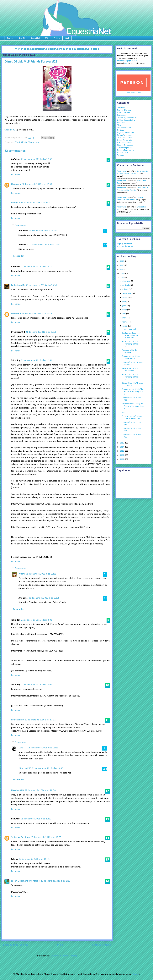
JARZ (21, 748)
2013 (122, 451)
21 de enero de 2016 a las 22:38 (41, 332)
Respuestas (20, 225)
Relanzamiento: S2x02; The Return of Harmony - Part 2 (133, 392)
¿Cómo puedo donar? (134, 93)
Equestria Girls (123, 153)
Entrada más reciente (16, 945)
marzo (125, 318)
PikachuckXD (18, 720)
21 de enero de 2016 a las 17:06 (37, 314)
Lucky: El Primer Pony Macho (25, 881)
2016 (122, 278)
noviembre (127, 285)
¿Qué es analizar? (129, 329)
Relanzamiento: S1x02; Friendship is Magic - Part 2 (131, 344)
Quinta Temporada (124, 140)
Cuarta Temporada (124, 138)
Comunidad (35, 38)
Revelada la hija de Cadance (129, 351)
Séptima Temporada (125, 145)
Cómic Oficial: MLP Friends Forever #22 (133, 384)
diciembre (127, 281)
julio (124, 302)
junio (125, 306)
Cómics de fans (123, 108)
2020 (122, 261)
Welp (124, 412)
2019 (122, 265)
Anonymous (122, 171)
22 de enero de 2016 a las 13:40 (48, 768)
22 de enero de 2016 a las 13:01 (37, 620)
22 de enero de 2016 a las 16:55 (44, 598)
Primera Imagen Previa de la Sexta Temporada (132, 417)
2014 (122, 447)
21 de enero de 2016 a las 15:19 (37, 267)
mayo (125, 310)
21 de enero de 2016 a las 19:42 (45, 245)
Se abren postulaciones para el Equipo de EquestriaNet (131, 336)
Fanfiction (121, 123)
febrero (126, 322)
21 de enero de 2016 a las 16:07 (44, 231)
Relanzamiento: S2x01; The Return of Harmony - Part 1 (133, 406)
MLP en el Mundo (124, 128)
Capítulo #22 (11, 130)
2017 (122, 274)
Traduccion (34, 142)
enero (125, 326)
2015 (122, 443)
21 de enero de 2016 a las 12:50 (37, 159)
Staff (67, 38)
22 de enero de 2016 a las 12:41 (37, 360)
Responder (16, 175)
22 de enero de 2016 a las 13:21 (43, 748)
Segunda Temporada (125, 133)
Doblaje (126, 118)
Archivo (57, 38)
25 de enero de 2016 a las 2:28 (55, 881)
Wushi (22, 574)
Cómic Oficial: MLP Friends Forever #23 (133, 364)
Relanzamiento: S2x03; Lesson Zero (131, 370)
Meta (119, 125)
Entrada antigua (102, 945)
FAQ (47, 38)
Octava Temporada (125, 148)
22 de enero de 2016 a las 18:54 (40, 790)
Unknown (16, 184)
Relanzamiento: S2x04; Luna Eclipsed (131, 357)
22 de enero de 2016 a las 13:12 (40, 720)
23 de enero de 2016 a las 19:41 (34, 859)
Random (120, 155)
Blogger (136, 974)
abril (124, 314)
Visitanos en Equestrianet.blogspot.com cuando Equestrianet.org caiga (57, 49)
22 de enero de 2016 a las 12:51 (41, 574)
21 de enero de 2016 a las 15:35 (41, 285)
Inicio (60, 945)
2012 (122, 455)
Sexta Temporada (124, 143)
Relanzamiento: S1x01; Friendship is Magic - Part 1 (131, 377)
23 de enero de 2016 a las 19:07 (46, 837)
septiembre (127, 293)
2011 (122, 459)
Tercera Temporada (125, 135)
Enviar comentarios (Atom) (64, 956)
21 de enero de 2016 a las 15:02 (36, 203)
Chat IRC (22, 38)
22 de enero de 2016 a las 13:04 (37, 685)
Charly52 (16, 203)
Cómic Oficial (21, 142)
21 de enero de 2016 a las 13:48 (37, 184)
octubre (126, 289)
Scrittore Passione (20, 837)
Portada (10, 38)
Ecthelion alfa (18, 285)
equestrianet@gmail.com (127, 61)
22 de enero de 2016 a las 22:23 (36, 819)
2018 (122, 269)
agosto (125, 297)
